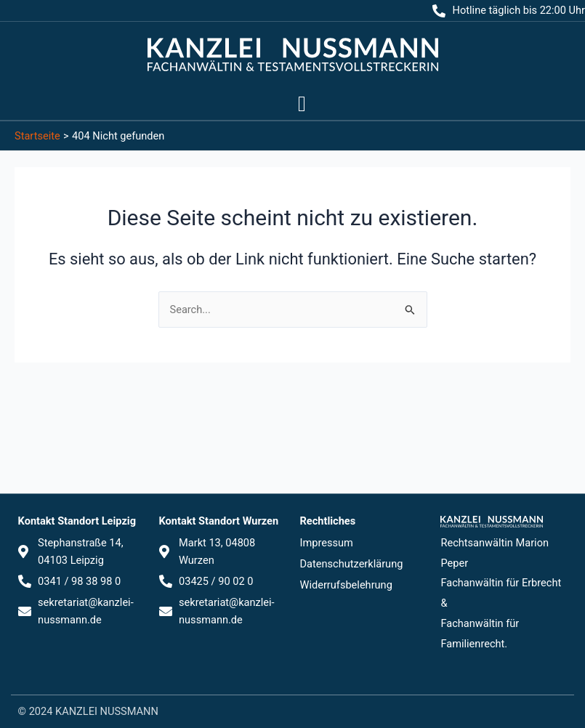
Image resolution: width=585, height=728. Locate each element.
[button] (302, 104)
